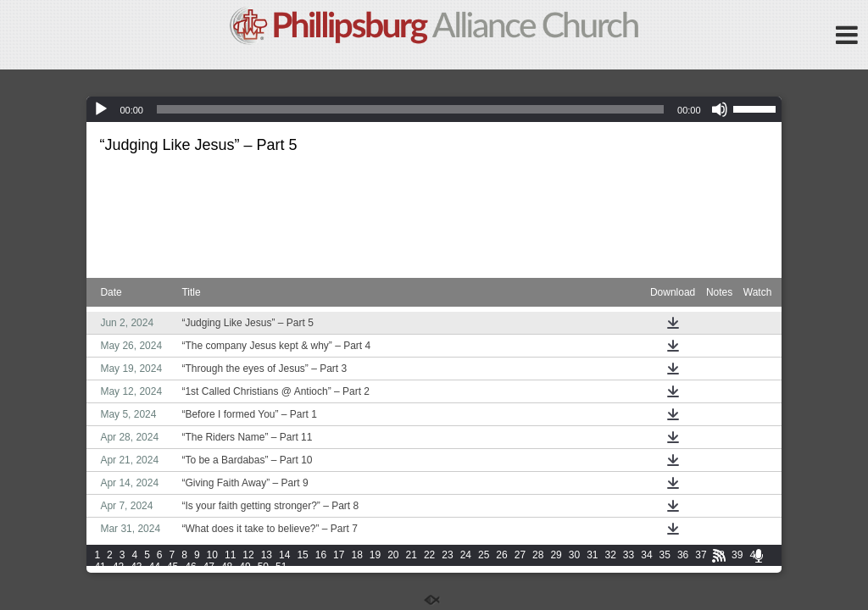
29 (556, 555)
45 (172, 567)
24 (466, 555)
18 (356, 555)
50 (263, 567)
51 (281, 567)
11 (230, 555)
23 (447, 555)
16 (321, 555)
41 (100, 567)
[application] (434, 109)
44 (154, 567)
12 (248, 555)
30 (574, 555)
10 (212, 555)
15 (302, 555)
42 (118, 567)
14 (284, 555)
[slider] (410, 109)
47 (209, 567)
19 (375, 555)
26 (501, 555)
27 (520, 555)
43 (136, 567)
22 (429, 555)
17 (339, 555)
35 (665, 555)
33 (629, 555)
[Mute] (720, 109)
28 (538, 555)
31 (592, 555)
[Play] (101, 109)
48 (227, 567)
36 (683, 555)
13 (267, 555)
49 (245, 567)
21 (412, 555)
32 (611, 555)
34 (646, 555)
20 (393, 555)
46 (190, 567)
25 (484, 555)
